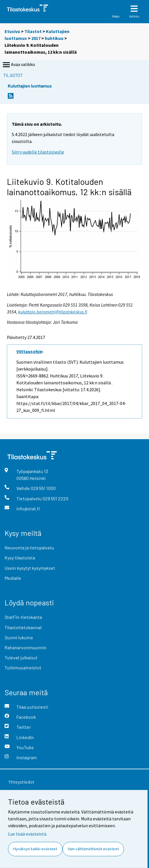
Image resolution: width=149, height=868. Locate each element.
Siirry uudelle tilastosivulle (38, 152)
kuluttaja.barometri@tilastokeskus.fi (53, 312)
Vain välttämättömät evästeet (93, 849)
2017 (36, 38)
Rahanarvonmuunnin (26, 647)
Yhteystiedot (21, 782)
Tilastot (33, 31)
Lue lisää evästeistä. (28, 834)
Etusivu (12, 31)
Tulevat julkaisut (21, 657)
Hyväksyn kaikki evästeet (35, 849)
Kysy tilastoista (20, 558)
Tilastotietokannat (23, 627)
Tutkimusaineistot (23, 668)
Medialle (13, 578)
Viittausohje (29, 351)
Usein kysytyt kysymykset (30, 568)
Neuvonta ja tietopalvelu (29, 548)
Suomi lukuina (19, 637)
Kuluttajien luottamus (30, 86)
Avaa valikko (18, 65)
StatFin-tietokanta (23, 617)
